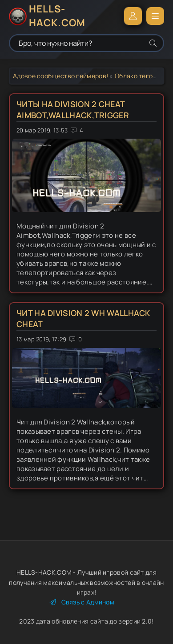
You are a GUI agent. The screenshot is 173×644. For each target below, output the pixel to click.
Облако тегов (136, 76)
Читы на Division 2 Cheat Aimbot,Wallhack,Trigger (73, 110)
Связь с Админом (82, 602)
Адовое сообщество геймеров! (60, 76)
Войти (133, 16)
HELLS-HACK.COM (57, 16)
